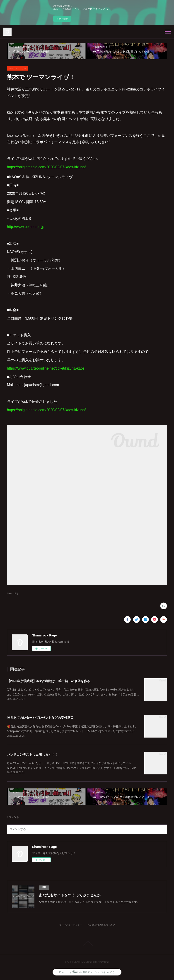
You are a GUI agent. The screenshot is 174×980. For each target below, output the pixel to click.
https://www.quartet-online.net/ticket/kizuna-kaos (46, 368)
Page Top (87, 944)
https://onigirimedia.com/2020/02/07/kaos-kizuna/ (46, 167)
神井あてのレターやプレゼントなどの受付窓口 (40, 718)
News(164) (12, 594)
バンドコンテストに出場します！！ (32, 755)
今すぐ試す (62, 19)
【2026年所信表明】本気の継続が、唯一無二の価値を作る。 (50, 681)
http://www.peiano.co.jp (26, 227)
